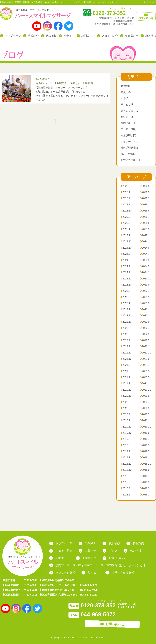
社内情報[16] (128, 123)
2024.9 (145, 248)
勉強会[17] (127, 86)
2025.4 (125, 229)
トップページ (11, 36)
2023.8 (125, 291)
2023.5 (145, 297)
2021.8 (125, 365)
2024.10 (126, 248)
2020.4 (125, 414)
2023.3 (145, 303)
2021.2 (125, 383)
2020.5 (145, 408)
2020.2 (125, 420)
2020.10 (126, 396)
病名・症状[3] (128, 154)
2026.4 (125, 192)
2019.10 (126, 433)
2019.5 (145, 445)
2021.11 (146, 353)
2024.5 (145, 260)
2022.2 (125, 346)
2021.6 (125, 371)
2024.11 (146, 241)
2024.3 (145, 266)
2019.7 (145, 439)
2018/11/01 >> (72, 82)
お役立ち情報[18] (130, 160)
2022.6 (125, 334)
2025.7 (145, 217)
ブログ (110, 551)
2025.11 (146, 205)
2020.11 (146, 390)
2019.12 (126, 427)
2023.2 (125, 309)
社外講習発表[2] (130, 148)
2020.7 (145, 402)
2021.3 (145, 377)
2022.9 (145, 322)
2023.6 (125, 297)
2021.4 (125, 377)
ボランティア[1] (130, 142)
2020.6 (125, 408)
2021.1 (145, 383)
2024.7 (145, 254)
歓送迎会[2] (127, 117)
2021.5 (145, 371)
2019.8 (125, 439)
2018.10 (126, 470)
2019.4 (125, 451)
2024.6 (125, 260)
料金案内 (67, 36)
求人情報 (148, 36)
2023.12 (126, 279)
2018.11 (146, 464)
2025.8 (125, 217)
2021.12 (126, 353)
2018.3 (145, 488)
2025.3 (145, 229)
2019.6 (125, 445)
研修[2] (125, 98)
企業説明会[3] (128, 135)
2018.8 (125, 476)
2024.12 (126, 241)
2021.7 (145, 365)
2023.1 (145, 309)
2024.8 (125, 254)
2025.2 (125, 235)
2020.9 (145, 396)
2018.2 (125, 495)
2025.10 (126, 211)
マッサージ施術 (62, 572)
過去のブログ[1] (130, 111)
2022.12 (126, 316)
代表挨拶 (49, 36)
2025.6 (125, 223)
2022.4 (125, 340)
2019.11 (146, 427)
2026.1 (145, 198)
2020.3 (145, 414)
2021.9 (145, 359)
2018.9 (145, 470)
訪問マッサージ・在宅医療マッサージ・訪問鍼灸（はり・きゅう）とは (97, 565)
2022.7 (145, 328)
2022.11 (146, 316)
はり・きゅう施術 (120, 572)
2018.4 (125, 488)
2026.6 (125, 186)
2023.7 (145, 291)
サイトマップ (150, 2)
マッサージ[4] (128, 129)
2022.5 (145, 334)
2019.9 (145, 433)
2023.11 (146, 279)
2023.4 (125, 303)
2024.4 (125, 266)
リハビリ (90, 572)
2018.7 (145, 476)
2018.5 (145, 482)
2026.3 (145, 192)
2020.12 (126, 390)
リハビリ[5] (127, 105)
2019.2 (125, 458)
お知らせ (87, 551)
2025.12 (126, 205)
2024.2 (125, 272)
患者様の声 (129, 36)
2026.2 (125, 198)
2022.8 (125, 328)
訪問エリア (86, 36)
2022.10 (126, 322)
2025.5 (145, 223)
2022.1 (145, 346)
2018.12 (126, 464)
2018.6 (125, 482)
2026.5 (145, 186)
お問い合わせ (114, 558)
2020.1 (145, 420)
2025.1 (145, 235)
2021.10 (126, 359)
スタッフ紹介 (107, 36)
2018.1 (145, 495)
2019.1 (145, 458)
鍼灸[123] (126, 92)
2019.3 (145, 451)
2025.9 (145, 211)
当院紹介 (31, 36)
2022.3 (145, 340)
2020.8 (125, 402)
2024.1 (145, 272)
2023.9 (145, 285)
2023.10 (126, 285)
